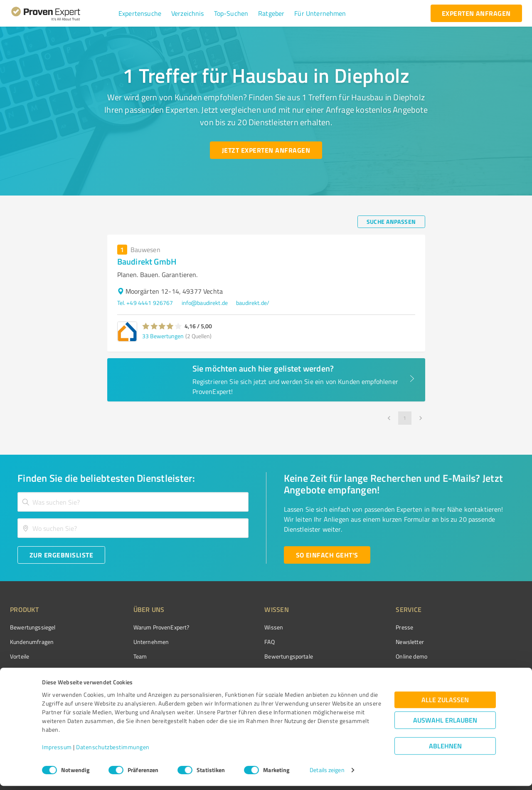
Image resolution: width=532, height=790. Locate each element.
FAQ (238, 642)
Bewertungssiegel (33, 627)
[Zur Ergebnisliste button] (61, 555)
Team (124, 656)
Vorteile (20, 656)
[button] (140, 13)
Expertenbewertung (374, 671)
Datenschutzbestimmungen (113, 751)
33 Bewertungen (163, 336)
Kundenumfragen (32, 642)
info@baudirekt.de (205, 303)
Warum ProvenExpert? (146, 627)
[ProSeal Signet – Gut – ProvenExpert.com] (491, 643)
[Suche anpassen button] (391, 222)
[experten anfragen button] (476, 13)
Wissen (243, 627)
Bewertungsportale (257, 656)
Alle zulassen (445, 704)
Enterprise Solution (34, 671)
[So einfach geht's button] (327, 555)
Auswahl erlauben (445, 724)
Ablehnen (445, 750)
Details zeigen (327, 774)
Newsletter (363, 642)
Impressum (57, 751)
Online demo (365, 656)
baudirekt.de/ (253, 303)
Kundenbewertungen (260, 671)
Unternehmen (135, 642)
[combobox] (133, 502)
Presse (358, 627)
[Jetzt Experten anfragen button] (266, 150)
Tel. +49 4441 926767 (145, 303)
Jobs (123, 671)
